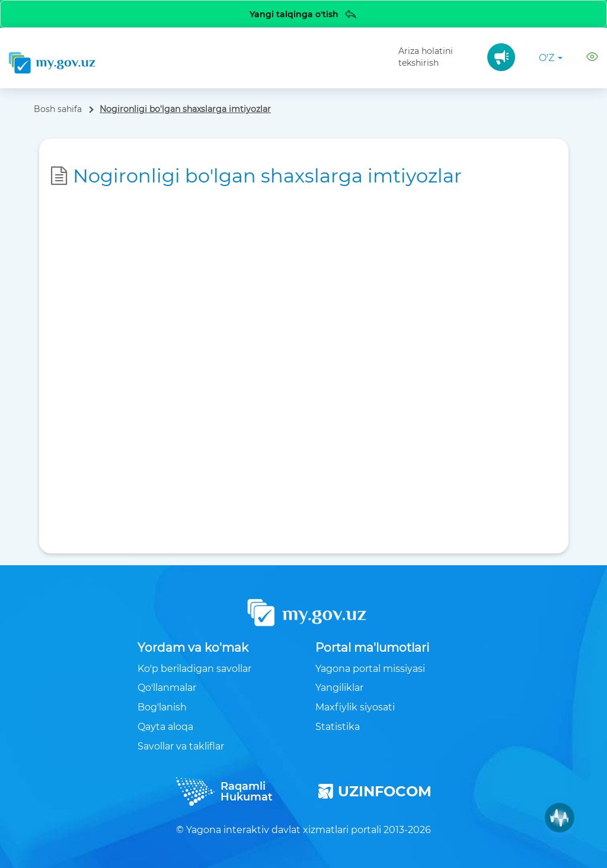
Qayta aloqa (165, 727)
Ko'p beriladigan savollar (194, 669)
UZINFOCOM (375, 791)
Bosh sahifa (58, 109)
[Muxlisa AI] (560, 818)
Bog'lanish (162, 707)
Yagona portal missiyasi (370, 669)
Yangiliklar (339, 688)
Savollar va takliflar (181, 746)
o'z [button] (551, 58)
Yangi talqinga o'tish (304, 14)
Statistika (338, 727)
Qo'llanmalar (167, 688)
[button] (592, 58)
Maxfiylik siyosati (355, 707)
